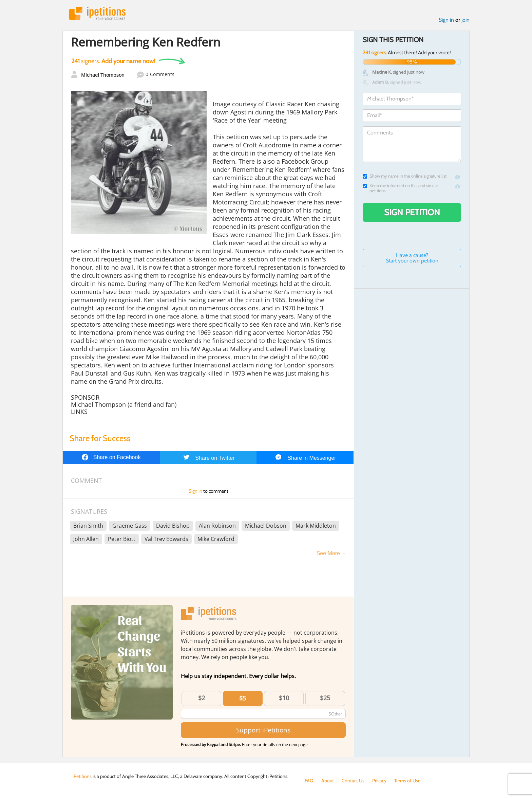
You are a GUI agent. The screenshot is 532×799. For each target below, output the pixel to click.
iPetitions (97, 13)
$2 (202, 698)
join (465, 20)
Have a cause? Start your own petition (412, 258)
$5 (243, 698)
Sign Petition (412, 212)
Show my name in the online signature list (405, 176)
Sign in (446, 20)
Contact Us (353, 781)
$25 (325, 698)
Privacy (379, 781)
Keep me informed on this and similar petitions (400, 188)
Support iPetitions (263, 730)
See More (328, 553)
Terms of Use (407, 781)
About (328, 781)
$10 (284, 698)
